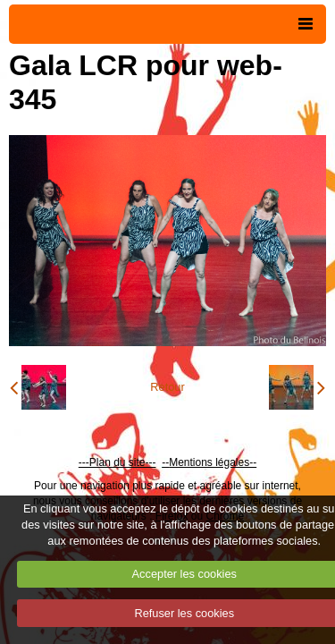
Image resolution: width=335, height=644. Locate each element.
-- (165, 462)
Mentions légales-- (213, 462)
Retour (167, 387)
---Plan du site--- (117, 462)
